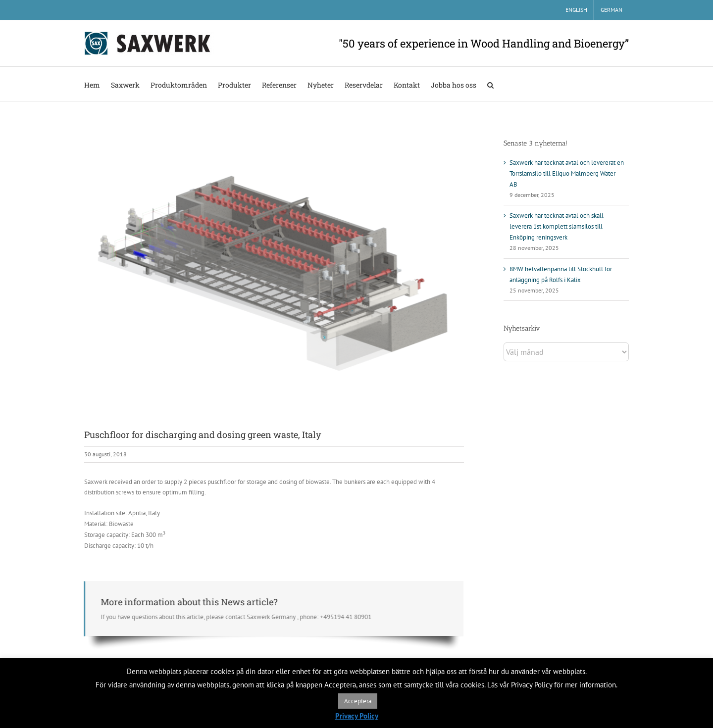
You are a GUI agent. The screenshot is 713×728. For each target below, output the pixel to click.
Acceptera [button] (358, 701)
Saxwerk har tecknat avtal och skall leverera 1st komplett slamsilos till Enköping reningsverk (557, 226)
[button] (490, 84)
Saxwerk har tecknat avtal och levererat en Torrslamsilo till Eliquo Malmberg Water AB (567, 173)
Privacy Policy (357, 716)
